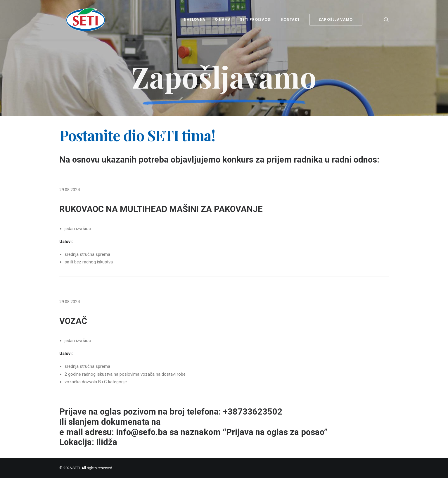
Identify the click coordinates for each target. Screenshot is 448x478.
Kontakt (290, 19)
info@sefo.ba (142, 432)
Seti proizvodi (256, 19)
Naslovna (195, 19)
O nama (223, 19)
